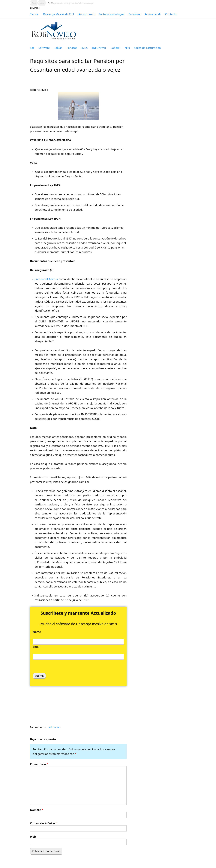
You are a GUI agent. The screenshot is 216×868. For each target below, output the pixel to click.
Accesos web (86, 14)
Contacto (171, 14)
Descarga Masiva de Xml (58, 14)
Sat (32, 48)
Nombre (37, 810)
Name (37, 632)
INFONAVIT (99, 48)
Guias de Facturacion (147, 48)
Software (44, 48)
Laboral (42, 3)
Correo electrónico (43, 823)
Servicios (134, 14)
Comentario (39, 764)
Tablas (58, 48)
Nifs (127, 48)
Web (33, 837)
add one (54, 727)
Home (34, 3)
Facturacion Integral (112, 14)
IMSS (84, 48)
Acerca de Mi (153, 14)
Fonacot (72, 48)
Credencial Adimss (46, 279)
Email (37, 647)
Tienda (34, 14)
